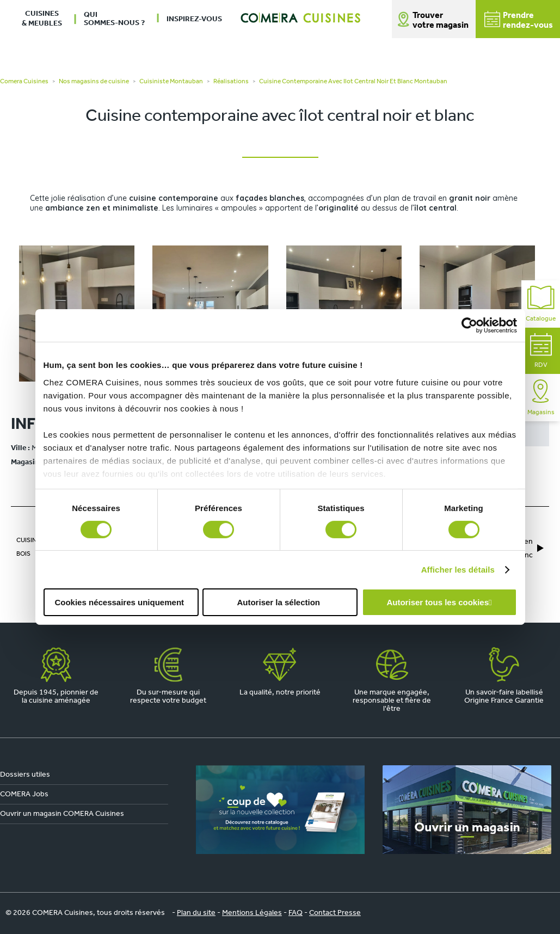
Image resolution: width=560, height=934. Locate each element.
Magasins (541, 398)
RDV (541, 351)
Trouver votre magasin (441, 21)
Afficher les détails (458, 570)
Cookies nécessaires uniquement (119, 602)
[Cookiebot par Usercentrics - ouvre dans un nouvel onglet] (469, 325)
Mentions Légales (252, 913)
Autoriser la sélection (278, 602)
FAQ (296, 913)
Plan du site (196, 913)
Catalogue (541, 304)
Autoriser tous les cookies (438, 602)
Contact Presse (335, 913)
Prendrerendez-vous (519, 20)
